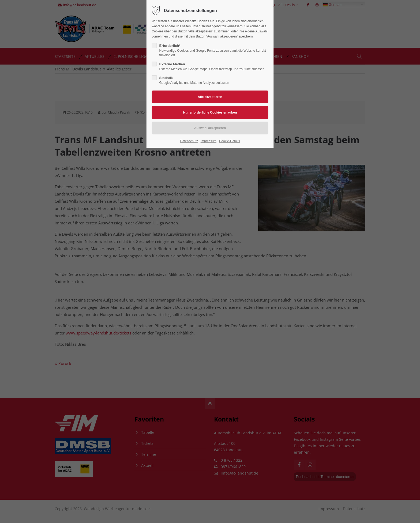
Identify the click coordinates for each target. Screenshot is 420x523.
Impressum (209, 141)
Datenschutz (189, 141)
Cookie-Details (230, 141)
